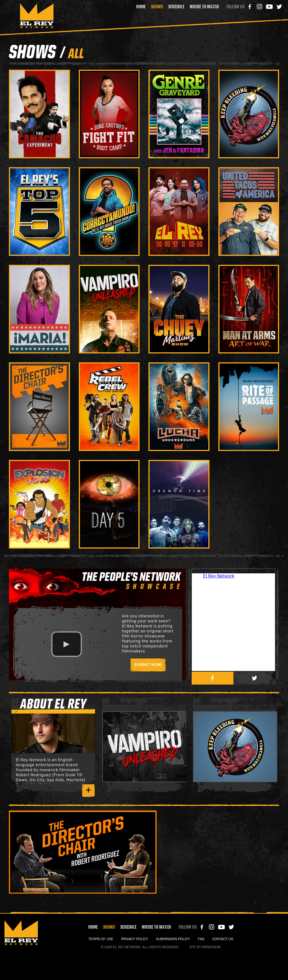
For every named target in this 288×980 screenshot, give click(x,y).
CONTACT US (223, 939)
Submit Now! (148, 665)
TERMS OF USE (101, 939)
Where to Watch (204, 7)
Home (141, 7)
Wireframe (211, 947)
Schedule (176, 7)
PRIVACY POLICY (135, 939)
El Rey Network (219, 576)
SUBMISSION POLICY (173, 939)
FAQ (201, 939)
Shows (157, 7)
